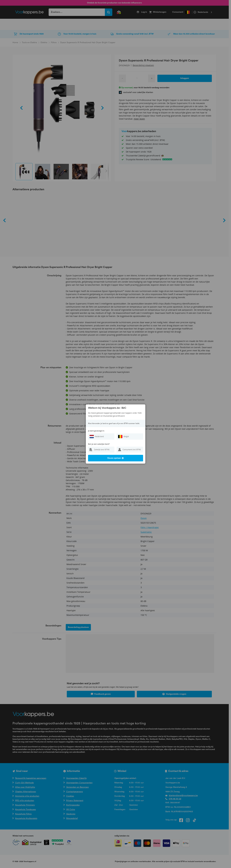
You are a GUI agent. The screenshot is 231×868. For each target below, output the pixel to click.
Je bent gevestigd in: (96, 431)
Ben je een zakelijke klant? (99, 444)
